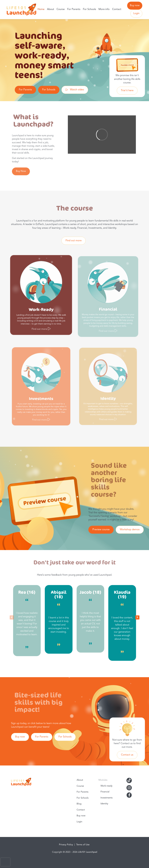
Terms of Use (83, 845)
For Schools (89, 9)
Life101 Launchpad (88, 852)
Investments (107, 798)
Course (61, 9)
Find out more (74, 241)
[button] (137, 617)
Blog (79, 804)
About (51, 9)
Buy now (135, 6)
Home (41, 9)
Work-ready (106, 786)
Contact (117, 9)
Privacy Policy (66, 845)
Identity (104, 804)
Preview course (101, 530)
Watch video (77, 90)
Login (136, 13)
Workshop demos (130, 530)
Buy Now (22, 170)
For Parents (74, 9)
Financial (105, 792)
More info (104, 9)
